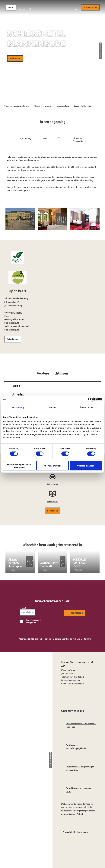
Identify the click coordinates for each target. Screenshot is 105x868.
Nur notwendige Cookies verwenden (19, 466)
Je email (23, 608)
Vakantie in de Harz (21, 106)
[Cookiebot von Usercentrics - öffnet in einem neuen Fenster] (90, 399)
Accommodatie (63, 106)
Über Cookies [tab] (87, 407)
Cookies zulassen (86, 466)
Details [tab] (52, 407)
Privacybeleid (69, 832)
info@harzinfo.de (76, 684)
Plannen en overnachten (43, 106)
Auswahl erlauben (52, 466)
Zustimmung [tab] (18, 407)
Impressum (83, 832)
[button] (76, 7)
